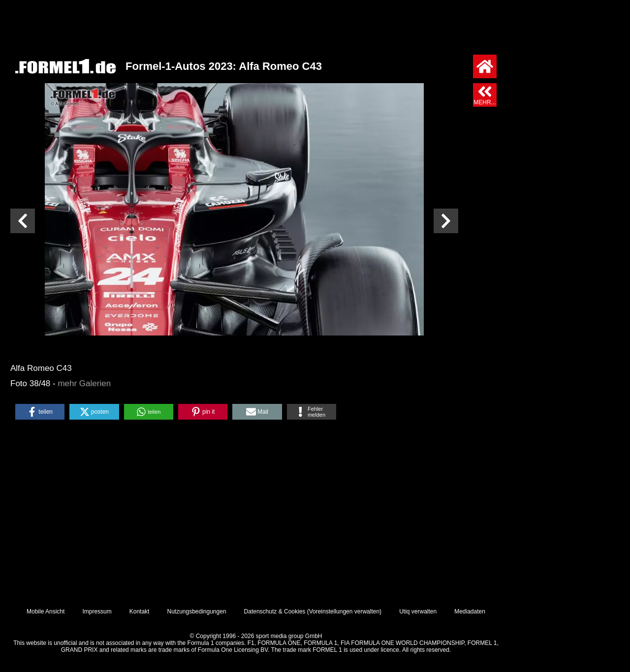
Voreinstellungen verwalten (344, 611)
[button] (40, 412)
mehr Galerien (84, 383)
